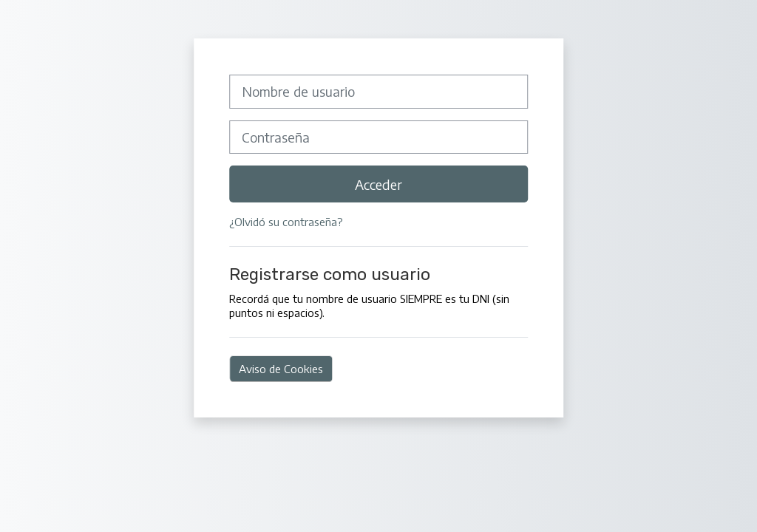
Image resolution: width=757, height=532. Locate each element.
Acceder (378, 184)
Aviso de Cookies (281, 368)
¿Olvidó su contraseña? (286, 221)
